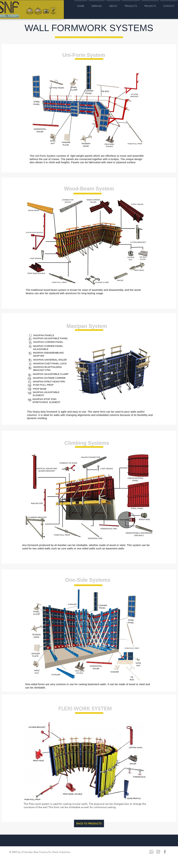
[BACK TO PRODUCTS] (89, 823)
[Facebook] (165, 852)
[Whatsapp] (151, 852)
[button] (88, 496)
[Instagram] (158, 852)
